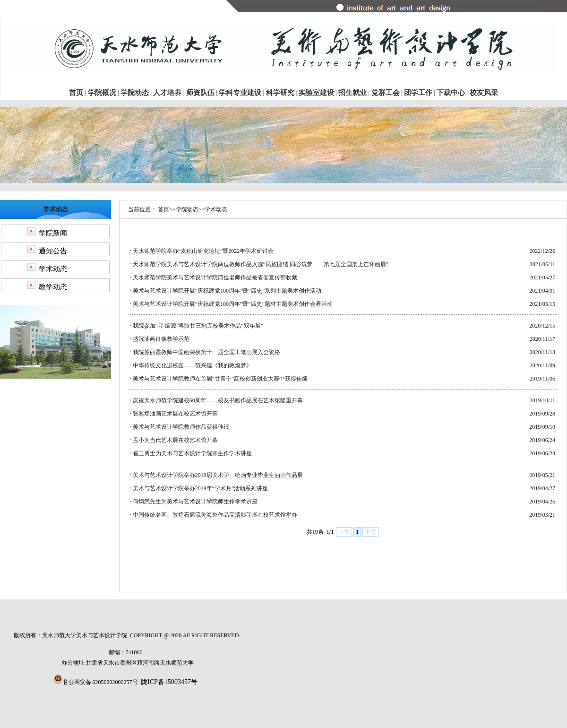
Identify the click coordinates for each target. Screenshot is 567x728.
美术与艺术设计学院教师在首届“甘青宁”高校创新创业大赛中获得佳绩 (220, 379)
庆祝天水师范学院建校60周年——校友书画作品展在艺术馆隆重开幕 (218, 400)
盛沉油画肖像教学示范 (161, 339)
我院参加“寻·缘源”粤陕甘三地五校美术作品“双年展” (198, 326)
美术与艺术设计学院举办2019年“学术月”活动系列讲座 (201, 488)
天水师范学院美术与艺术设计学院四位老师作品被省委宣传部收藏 (215, 277)
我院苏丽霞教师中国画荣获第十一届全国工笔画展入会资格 (206, 352)
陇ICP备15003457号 (169, 682)
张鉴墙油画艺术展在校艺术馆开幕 (175, 414)
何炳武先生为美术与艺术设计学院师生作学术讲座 (195, 502)
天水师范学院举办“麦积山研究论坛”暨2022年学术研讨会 (203, 251)
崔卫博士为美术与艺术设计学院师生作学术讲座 (192, 453)
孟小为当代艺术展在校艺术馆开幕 (175, 440)
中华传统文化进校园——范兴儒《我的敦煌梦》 (192, 365)
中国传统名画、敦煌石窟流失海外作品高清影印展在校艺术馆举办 (215, 515)
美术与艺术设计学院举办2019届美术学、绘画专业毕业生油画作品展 (218, 475)
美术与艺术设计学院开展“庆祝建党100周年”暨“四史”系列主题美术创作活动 (227, 291)
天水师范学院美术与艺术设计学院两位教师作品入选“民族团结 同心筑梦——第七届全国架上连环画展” (261, 264)
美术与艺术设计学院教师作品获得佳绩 (181, 427)
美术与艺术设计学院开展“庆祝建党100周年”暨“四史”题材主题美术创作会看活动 (233, 304)
